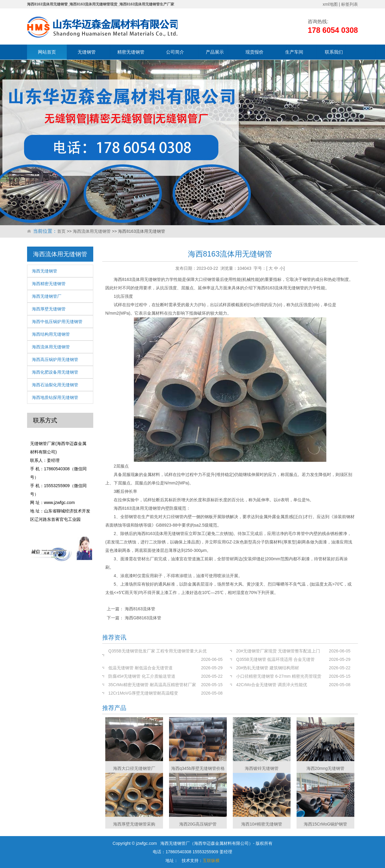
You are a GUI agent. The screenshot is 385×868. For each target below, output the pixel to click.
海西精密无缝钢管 (49, 284)
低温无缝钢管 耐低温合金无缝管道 (140, 668)
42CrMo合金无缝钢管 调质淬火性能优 (272, 685)
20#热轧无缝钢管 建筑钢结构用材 (268, 668)
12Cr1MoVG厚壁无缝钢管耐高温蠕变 (143, 693)
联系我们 (334, 52)
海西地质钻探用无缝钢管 (55, 397)
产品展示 (215, 52)
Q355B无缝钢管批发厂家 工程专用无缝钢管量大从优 (157, 651)
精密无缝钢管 (131, 52)
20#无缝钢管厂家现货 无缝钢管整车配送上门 (278, 651)
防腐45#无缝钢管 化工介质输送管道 (142, 676)
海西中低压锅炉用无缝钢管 (57, 322)
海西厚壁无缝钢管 (49, 309)
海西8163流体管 (140, 609)
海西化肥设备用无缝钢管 (55, 372)
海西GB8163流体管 (143, 618)
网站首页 (47, 52)
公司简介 (175, 52)
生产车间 (294, 52)
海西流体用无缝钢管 (92, 231)
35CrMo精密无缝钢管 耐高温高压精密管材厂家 (152, 685)
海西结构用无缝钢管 (51, 334)
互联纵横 (211, 860)
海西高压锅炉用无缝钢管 (55, 359)
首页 (61, 231)
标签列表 (350, 4)
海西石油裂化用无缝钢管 (55, 385)
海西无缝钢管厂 (47, 296)
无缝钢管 (87, 52)
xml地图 (330, 4)
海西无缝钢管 (45, 271)
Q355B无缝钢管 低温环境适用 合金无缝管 (275, 659)
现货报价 (254, 52)
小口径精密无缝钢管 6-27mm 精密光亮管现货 (279, 676)
